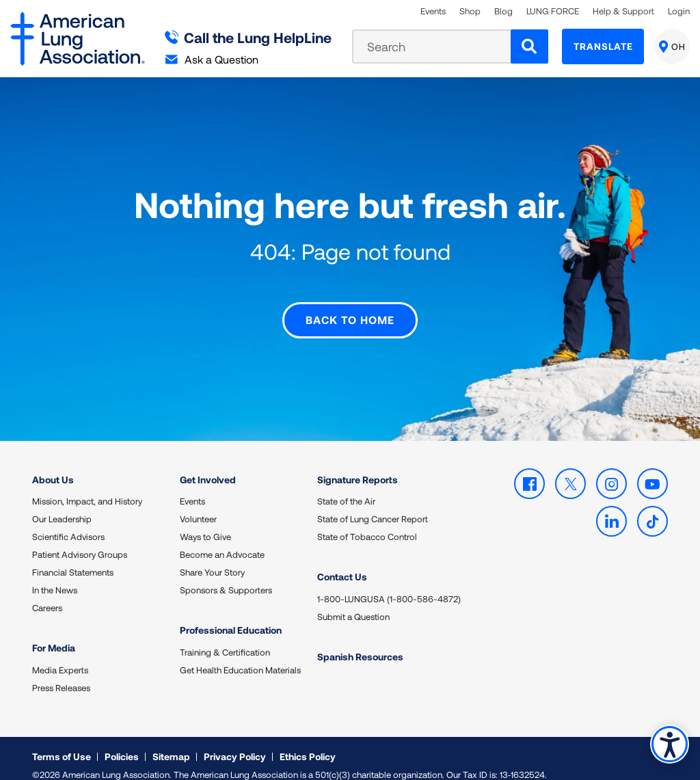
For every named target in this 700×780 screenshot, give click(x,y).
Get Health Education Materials (240, 656)
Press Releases (61, 673)
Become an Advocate (222, 541)
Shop (470, 11)
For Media (54, 634)
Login (679, 11)
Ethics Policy (308, 742)
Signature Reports (358, 465)
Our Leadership (62, 505)
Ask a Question (212, 59)
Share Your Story (212, 559)
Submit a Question (353, 602)
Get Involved (208, 465)
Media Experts (60, 656)
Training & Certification (225, 638)
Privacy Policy (235, 742)
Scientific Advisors (68, 523)
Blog (503, 11)
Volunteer (198, 505)
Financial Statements (73, 559)
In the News (55, 576)
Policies (122, 742)
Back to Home (350, 306)
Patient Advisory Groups (80, 541)
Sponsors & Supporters (226, 576)
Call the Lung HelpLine (248, 37)
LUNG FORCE (553, 11)
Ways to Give (205, 523)
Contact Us (342, 563)
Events (433, 11)
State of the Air (346, 487)
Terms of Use (62, 742)
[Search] (529, 46)
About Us (53, 465)
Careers (47, 594)
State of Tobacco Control (367, 523)
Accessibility (669, 743)
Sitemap (171, 742)
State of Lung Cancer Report (373, 505)
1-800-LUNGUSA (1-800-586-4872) (389, 584)
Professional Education (231, 616)
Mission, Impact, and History (87, 487)
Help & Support (623, 11)
